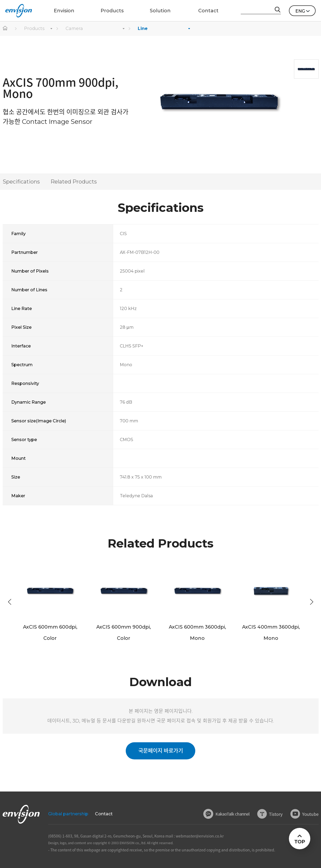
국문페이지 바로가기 (161, 751)
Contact (104, 814)
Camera (74, 28)
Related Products (74, 182)
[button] (312, 602)
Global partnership (68, 814)
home (5, 29)
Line (143, 28)
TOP (299, 842)
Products (34, 28)
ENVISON (19, 11)
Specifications (21, 182)
